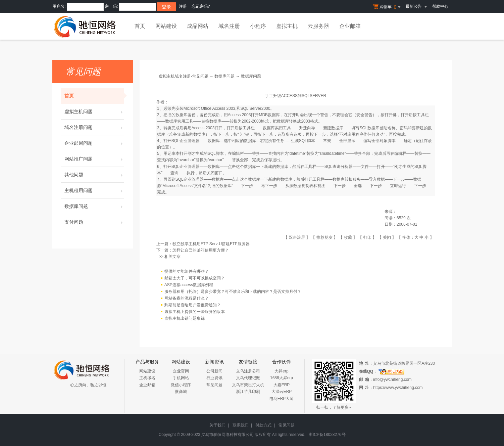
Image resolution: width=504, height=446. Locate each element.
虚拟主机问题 (94, 111)
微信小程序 (181, 385)
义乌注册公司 (248, 371)
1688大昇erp (282, 378)
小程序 (258, 26)
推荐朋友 (324, 237)
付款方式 (263, 425)
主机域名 (147, 378)
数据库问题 (94, 206)
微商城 (181, 392)
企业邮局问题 (94, 143)
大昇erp (281, 371)
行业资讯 (214, 378)
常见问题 (214, 385)
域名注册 (229, 26)
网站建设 (166, 26)
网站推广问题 (94, 159)
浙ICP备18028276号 (327, 435)
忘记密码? (201, 6)
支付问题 (94, 222)
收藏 (348, 237)
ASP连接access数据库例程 (189, 285)
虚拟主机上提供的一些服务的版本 (195, 312)
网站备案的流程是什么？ (187, 298)
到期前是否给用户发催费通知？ (193, 305)
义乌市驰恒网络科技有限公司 (228, 435)
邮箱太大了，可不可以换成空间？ (195, 278)
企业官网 (181, 371)
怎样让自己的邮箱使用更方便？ (201, 250)
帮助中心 (440, 6)
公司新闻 (214, 371)
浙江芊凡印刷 (248, 392)
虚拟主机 (287, 26)
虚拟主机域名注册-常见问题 (184, 76)
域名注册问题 (94, 127)
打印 (367, 237)
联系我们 (241, 425)
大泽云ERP (282, 392)
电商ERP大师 (282, 399)
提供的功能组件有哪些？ (187, 271)
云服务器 (318, 26)
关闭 (387, 237)
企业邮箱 (350, 26)
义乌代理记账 (248, 378)
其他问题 (94, 175)
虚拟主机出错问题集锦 (185, 318)
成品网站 (198, 26)
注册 (183, 6)
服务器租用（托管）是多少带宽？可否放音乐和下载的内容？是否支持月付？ (233, 292)
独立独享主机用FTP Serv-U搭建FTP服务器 (211, 244)
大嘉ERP (282, 385)
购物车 (387, 7)
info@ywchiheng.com (392, 380)
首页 (140, 26)
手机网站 (181, 378)
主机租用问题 (94, 190)
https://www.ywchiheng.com (398, 388)
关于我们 (217, 425)
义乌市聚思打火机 (248, 385)
